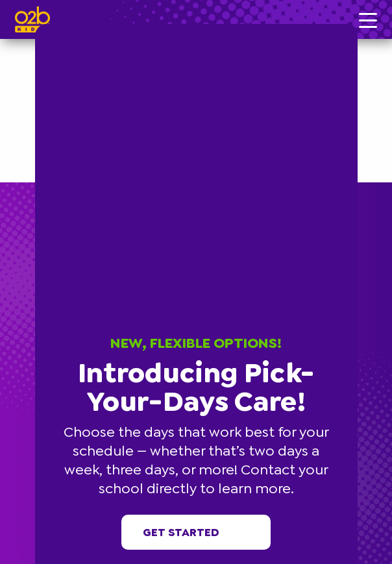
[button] (356, 26)
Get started (196, 532)
